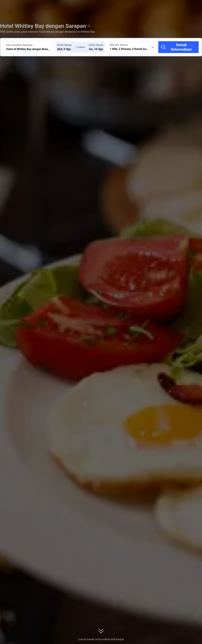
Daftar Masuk (64, 45)
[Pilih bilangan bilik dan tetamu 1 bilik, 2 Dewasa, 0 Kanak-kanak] (132, 47)
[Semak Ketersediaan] (178, 47)
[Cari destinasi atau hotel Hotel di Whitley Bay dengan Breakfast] (28, 47)
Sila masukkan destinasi (19, 45)
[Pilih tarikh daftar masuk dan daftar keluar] (68, 47)
